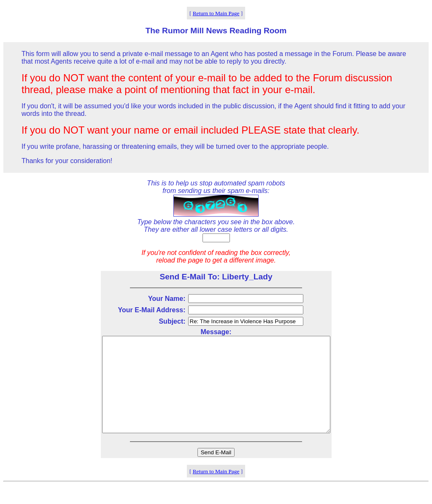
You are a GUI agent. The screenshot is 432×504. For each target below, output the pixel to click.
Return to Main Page (216, 13)
